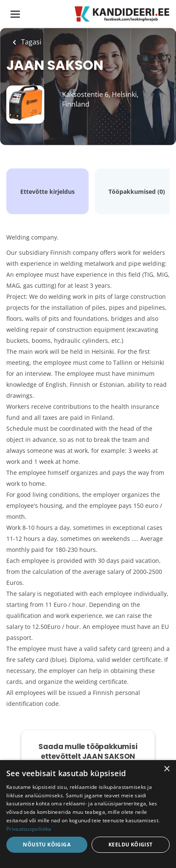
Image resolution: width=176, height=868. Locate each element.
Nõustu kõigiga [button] (47, 845)
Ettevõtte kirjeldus (47, 192)
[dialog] (88, 814)
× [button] (167, 769)
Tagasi (30, 42)
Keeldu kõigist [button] (131, 845)
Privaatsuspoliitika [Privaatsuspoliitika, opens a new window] (29, 829)
